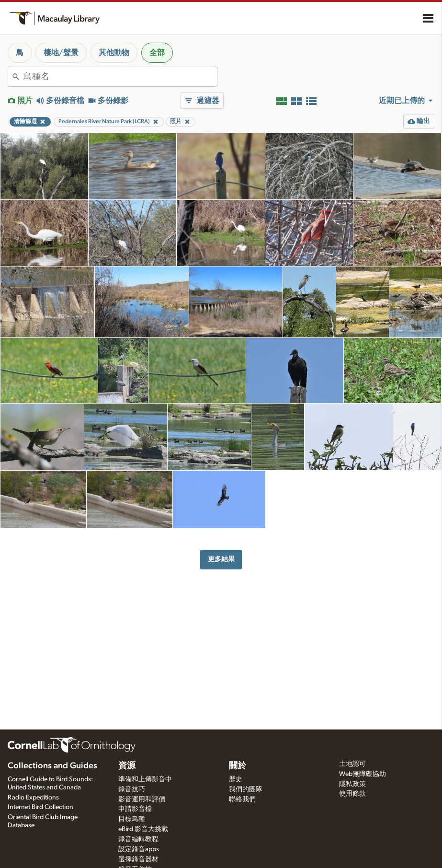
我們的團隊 (246, 789)
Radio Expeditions (33, 798)
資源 (127, 766)
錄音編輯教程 (138, 839)
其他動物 (114, 53)
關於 (238, 766)
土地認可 (352, 764)
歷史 (236, 779)
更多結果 (221, 559)
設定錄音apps (139, 849)
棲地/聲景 (61, 53)
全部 (157, 53)
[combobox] (120, 77)
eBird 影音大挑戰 (143, 829)
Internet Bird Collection (40, 807)
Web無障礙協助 (363, 774)
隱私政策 (352, 784)
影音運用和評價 (142, 799)
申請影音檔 (135, 809)
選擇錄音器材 (138, 859)
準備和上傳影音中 (145, 779)
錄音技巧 (132, 789)
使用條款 (352, 794)
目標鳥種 (132, 819)
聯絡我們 (242, 799)
